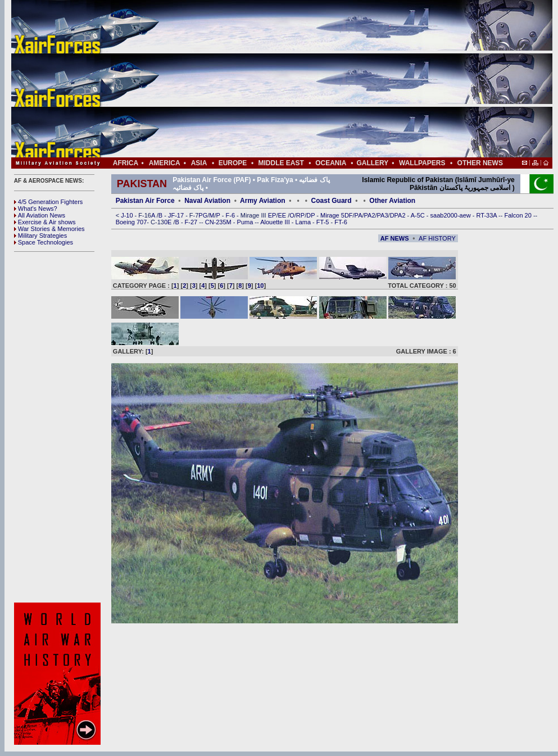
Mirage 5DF (336, 215)
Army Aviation (262, 201)
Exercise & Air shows (45, 222)
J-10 (128, 215)
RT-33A (488, 215)
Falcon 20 (519, 215)
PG (203, 215)
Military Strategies (40, 236)
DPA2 (399, 215)
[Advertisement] (315, 79)
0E (169, 222)
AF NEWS (395, 238)
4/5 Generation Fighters (49, 202)
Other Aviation (392, 201)
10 (260, 286)
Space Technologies (44, 242)
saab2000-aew (452, 215)
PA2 (370, 215)
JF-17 (177, 215)
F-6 (232, 215)
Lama (304, 222)
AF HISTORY (437, 238)
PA (359, 215)
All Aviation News (40, 215)
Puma (246, 222)
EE (283, 215)
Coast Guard (332, 201)
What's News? (36, 209)
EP (271, 215)
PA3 (383, 215)
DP (311, 215)
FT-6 (341, 222)
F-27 (192, 222)
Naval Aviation (207, 201)
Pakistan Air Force (145, 201)
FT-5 (324, 222)
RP (300, 215)
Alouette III (276, 222)
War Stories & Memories (49, 229)
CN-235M (219, 222)
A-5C (419, 215)
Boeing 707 (131, 222)
